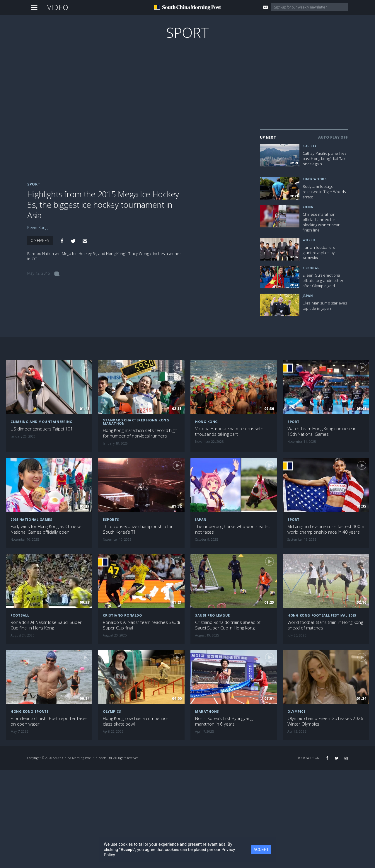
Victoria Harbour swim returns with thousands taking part (229, 431)
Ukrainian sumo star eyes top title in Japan (325, 306)
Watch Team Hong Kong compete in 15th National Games (322, 431)
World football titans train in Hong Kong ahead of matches (325, 625)
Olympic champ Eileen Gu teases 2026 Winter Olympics (325, 721)
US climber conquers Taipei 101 (42, 429)
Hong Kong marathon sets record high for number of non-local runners (140, 433)
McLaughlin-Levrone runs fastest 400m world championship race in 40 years (326, 529)
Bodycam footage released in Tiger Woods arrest (324, 192)
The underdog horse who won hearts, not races (232, 529)
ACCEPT (261, 850)
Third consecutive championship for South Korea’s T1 (138, 529)
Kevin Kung (37, 228)
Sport (188, 32)
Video (58, 7)
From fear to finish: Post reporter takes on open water (49, 721)
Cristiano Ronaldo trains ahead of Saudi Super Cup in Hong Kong (228, 625)
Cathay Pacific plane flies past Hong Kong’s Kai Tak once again (325, 159)
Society (310, 146)
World (309, 240)
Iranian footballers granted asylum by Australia (319, 253)
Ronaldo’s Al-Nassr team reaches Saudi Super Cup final (141, 625)
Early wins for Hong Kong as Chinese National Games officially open (46, 529)
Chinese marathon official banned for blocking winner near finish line (321, 222)
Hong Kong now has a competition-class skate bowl (137, 721)
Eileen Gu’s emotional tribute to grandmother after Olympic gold (323, 280)
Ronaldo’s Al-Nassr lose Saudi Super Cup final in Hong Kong (46, 625)
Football (20, 615)
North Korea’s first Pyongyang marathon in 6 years (224, 721)
